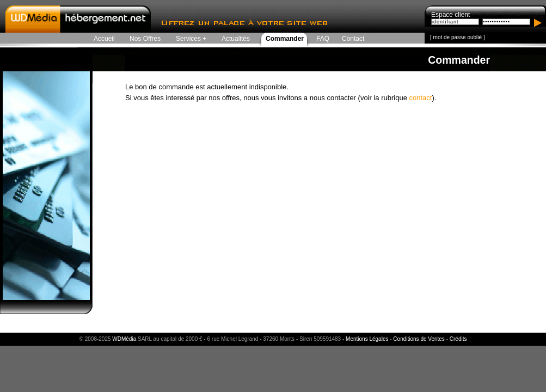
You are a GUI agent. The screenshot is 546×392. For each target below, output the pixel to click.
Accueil (104, 39)
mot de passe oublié (458, 37)
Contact (353, 39)
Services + (191, 39)
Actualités (236, 39)
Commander (285, 39)
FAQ (323, 39)
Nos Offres (145, 39)
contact (420, 98)
